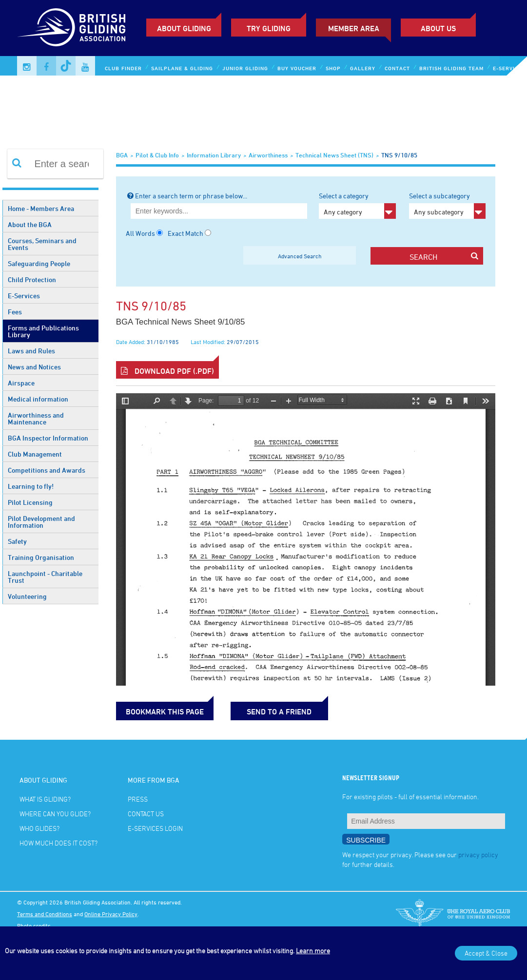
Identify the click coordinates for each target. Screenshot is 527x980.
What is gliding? (45, 799)
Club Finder (123, 68)
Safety (17, 541)
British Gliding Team (451, 68)
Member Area (354, 28)
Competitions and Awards (47, 470)
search (444, 257)
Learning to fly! (31, 486)
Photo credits (34, 925)
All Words (140, 233)
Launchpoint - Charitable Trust (45, 577)
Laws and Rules (31, 351)
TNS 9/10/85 (399, 155)
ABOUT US (438, 28)
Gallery (363, 68)
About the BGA (30, 224)
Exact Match (185, 233)
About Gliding (184, 28)
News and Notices (34, 367)
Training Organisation (41, 557)
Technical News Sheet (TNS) (334, 155)
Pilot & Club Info (157, 155)
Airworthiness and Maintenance (36, 418)
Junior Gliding (245, 68)
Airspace (21, 383)
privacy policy (478, 855)
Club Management (35, 454)
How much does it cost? (59, 843)
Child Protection (32, 279)
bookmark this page (165, 711)
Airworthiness (268, 155)
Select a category (357, 205)
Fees (15, 312)
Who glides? (39, 828)
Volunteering (27, 596)
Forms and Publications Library (43, 331)
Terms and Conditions (45, 914)
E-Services (24, 296)
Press (138, 799)
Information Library (214, 155)
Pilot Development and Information (41, 522)
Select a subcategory (447, 205)
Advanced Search (300, 256)
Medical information (38, 399)
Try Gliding (269, 28)
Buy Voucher (297, 68)
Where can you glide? (55, 814)
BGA (122, 155)
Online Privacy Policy (111, 914)
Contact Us (146, 814)
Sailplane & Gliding (182, 68)
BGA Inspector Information (48, 438)
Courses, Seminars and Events (42, 244)
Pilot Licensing (30, 502)
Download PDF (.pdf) (167, 371)
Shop (333, 68)
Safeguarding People (39, 263)
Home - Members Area (41, 208)
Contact (397, 68)
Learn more (313, 951)
